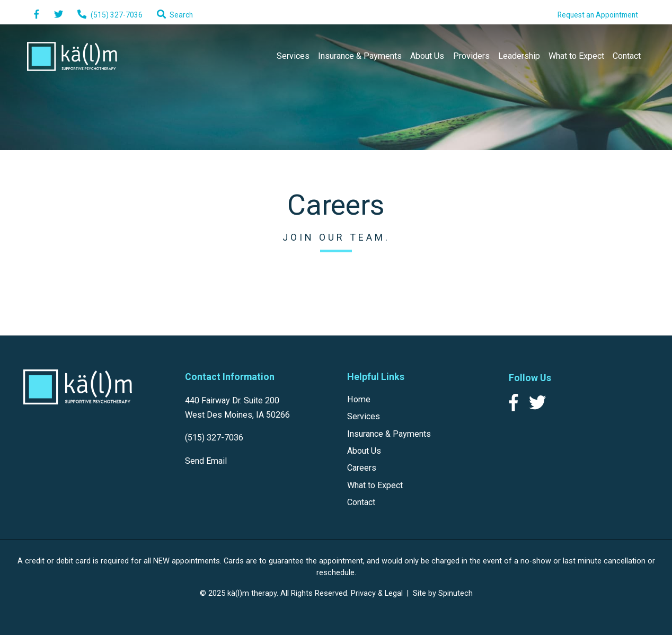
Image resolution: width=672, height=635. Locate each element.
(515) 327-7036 (214, 438)
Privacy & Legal (377, 593)
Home (359, 399)
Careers (362, 468)
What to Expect (576, 56)
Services (293, 56)
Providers (471, 56)
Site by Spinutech (443, 593)
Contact (627, 56)
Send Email (206, 461)
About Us (427, 56)
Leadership (519, 56)
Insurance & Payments (360, 56)
